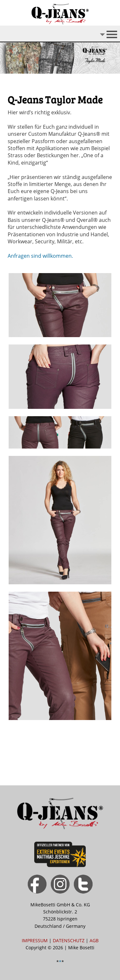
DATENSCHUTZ (69, 940)
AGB (94, 940)
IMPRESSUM (35, 940)
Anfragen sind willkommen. (40, 256)
